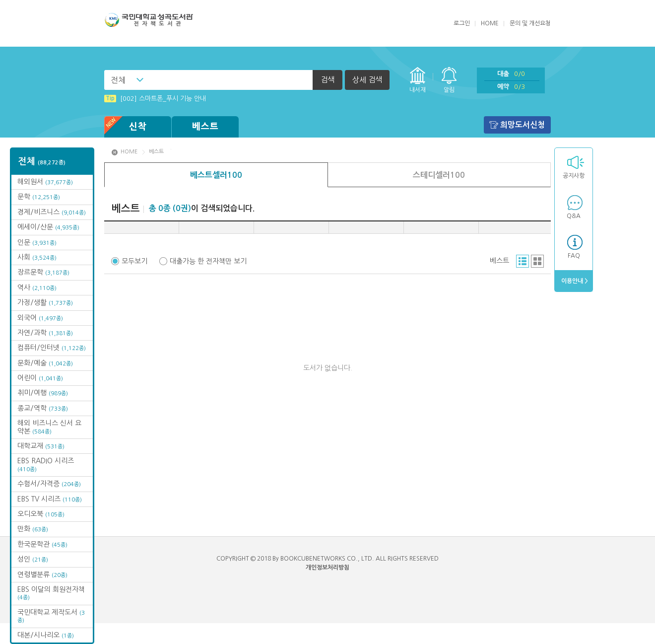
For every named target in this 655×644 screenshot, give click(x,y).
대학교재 (41, 446)
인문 (37, 242)
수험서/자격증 (49, 484)
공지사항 (574, 176)
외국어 (40, 318)
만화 (33, 529)
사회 (37, 257)
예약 (511, 87)
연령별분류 (42, 574)
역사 (37, 287)
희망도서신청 (523, 125)
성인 (33, 559)
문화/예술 (45, 363)
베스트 (205, 127)
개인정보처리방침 (327, 568)
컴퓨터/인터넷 (52, 348)
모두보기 (134, 261)
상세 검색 (367, 80)
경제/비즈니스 (52, 212)
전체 (118, 80)
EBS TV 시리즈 (50, 499)
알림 (449, 90)
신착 (126, 127)
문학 (39, 197)
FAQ (574, 256)
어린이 (40, 378)
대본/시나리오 (46, 635)
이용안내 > (574, 281)
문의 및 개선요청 (530, 23)
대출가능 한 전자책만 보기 (208, 261)
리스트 (523, 261)
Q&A (574, 216)
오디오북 (41, 514)
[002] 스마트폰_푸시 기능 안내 (155, 99)
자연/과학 (45, 333)
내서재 (418, 90)
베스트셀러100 (216, 175)
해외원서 (45, 182)
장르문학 (43, 272)
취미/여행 (43, 393)
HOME (490, 23)
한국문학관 (42, 544)
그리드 (537, 261)
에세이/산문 (48, 227)
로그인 (462, 23)
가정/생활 (45, 302)
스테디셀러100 (439, 175)
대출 (511, 74)
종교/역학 (43, 408)
